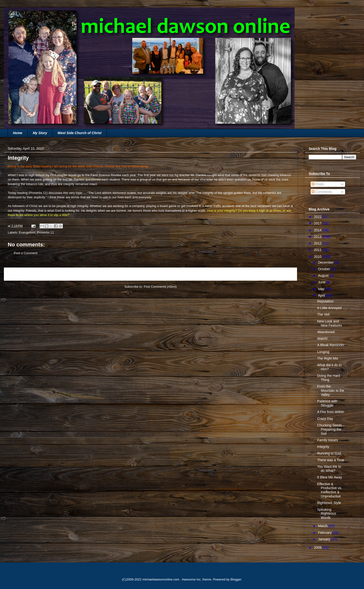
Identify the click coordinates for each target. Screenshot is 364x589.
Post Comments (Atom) (160, 287)
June (322, 282)
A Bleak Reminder (331, 345)
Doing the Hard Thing (329, 378)
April (322, 295)
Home (18, 133)
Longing (323, 352)
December (326, 262)
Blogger (236, 579)
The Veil (323, 314)
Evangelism (27, 232)
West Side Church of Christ (79, 133)
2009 (318, 547)
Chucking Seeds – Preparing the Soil (331, 429)
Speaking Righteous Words (327, 514)
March (323, 526)
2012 (318, 243)
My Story (40, 133)
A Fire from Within (331, 412)
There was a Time (331, 460)
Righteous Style (329, 503)
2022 (318, 217)
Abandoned (326, 332)
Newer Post (18, 274)
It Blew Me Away (330, 477)
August (324, 276)
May (322, 289)
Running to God (329, 453)
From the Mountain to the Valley (331, 390)
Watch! (322, 338)
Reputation (325, 301)
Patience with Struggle (327, 403)
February (325, 533)
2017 (318, 223)
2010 (318, 257)
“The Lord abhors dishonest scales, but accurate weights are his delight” (138, 193)
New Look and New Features (330, 323)
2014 (318, 230)
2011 (318, 250)
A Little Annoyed (329, 308)
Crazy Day (325, 419)
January (324, 539)
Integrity (323, 447)
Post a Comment (26, 253)
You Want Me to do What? (329, 469)
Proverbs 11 (38, 193)
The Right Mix (328, 358)
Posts (318, 184)
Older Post (284, 274)
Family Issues (328, 440)
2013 (318, 237)
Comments (322, 192)
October (324, 269)
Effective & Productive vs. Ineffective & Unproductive (330, 490)
